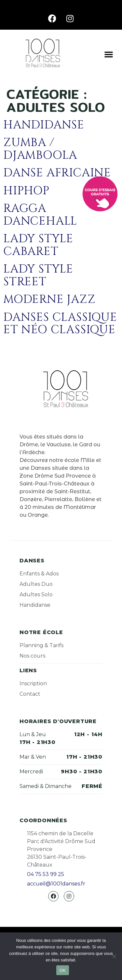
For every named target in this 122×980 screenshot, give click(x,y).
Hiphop (26, 191)
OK (63, 970)
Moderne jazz (49, 299)
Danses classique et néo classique (60, 324)
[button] (109, 54)
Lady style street (38, 275)
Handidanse (44, 125)
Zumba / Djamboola (40, 149)
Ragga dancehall (40, 215)
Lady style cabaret (38, 245)
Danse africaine (57, 173)
